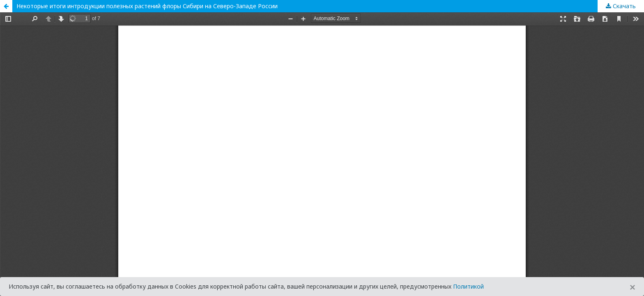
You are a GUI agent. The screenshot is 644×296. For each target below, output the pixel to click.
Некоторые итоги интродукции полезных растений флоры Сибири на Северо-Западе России (147, 6)
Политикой (468, 286)
